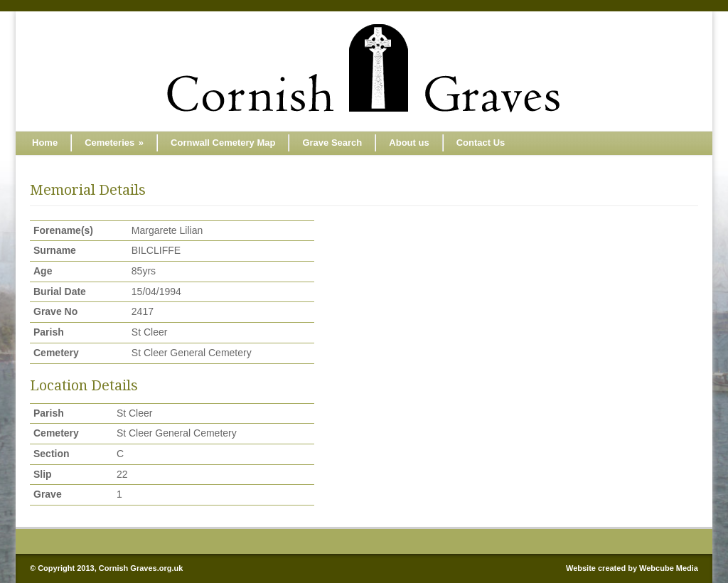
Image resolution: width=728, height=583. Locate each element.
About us (409, 143)
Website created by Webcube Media (632, 568)
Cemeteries (114, 143)
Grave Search (332, 143)
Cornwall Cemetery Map (223, 143)
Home (45, 143)
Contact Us (481, 143)
